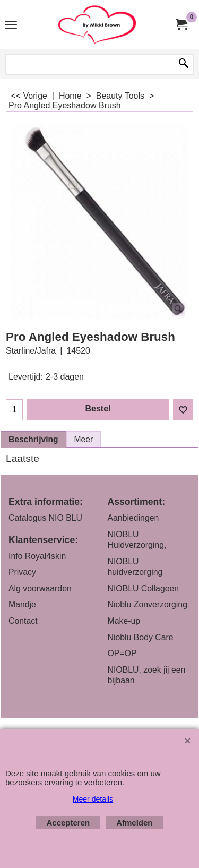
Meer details (93, 799)
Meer (84, 439)
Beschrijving (33, 439)
